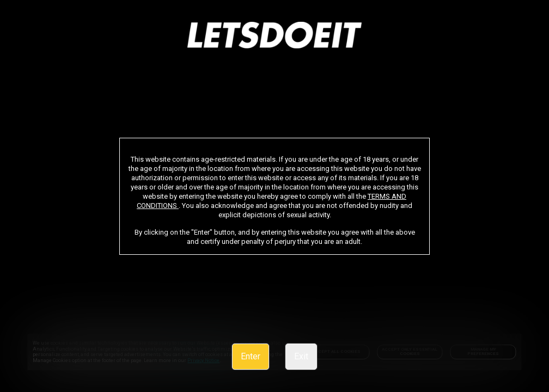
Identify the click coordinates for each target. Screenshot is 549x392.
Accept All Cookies (336, 351)
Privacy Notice (158, 360)
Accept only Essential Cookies (410, 351)
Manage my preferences (483, 351)
